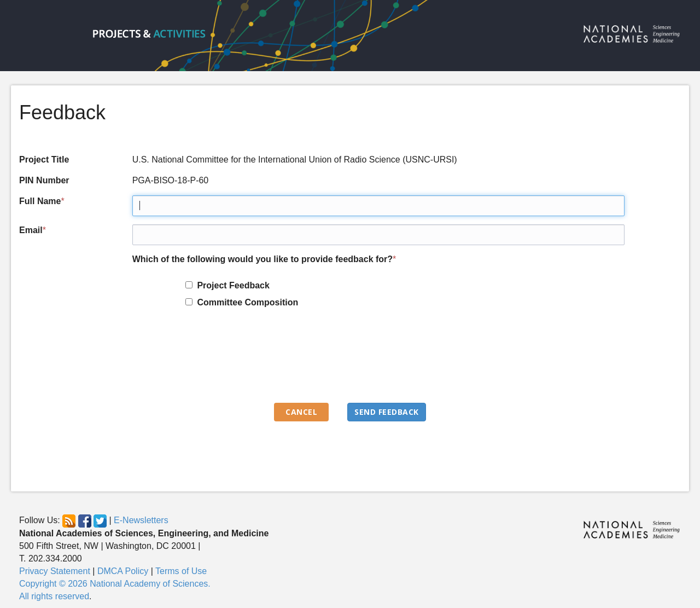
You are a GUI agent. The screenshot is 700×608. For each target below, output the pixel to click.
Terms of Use (181, 571)
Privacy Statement (55, 571)
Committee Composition (246, 302)
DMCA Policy (123, 571)
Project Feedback (231, 285)
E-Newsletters (141, 521)
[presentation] (215, 361)
